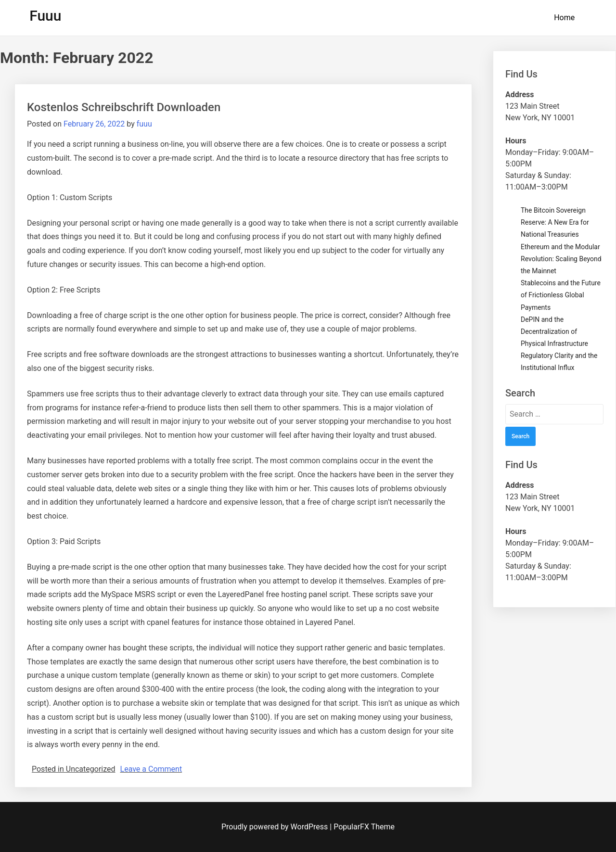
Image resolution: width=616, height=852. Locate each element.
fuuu (144, 124)
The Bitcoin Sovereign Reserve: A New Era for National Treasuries (555, 222)
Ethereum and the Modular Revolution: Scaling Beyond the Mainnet (561, 259)
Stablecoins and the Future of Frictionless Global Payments (561, 295)
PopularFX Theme (364, 827)
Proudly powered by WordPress (276, 827)
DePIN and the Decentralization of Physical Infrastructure (554, 331)
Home (564, 18)
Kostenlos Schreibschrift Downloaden (124, 107)
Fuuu (45, 16)
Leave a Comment (151, 769)
